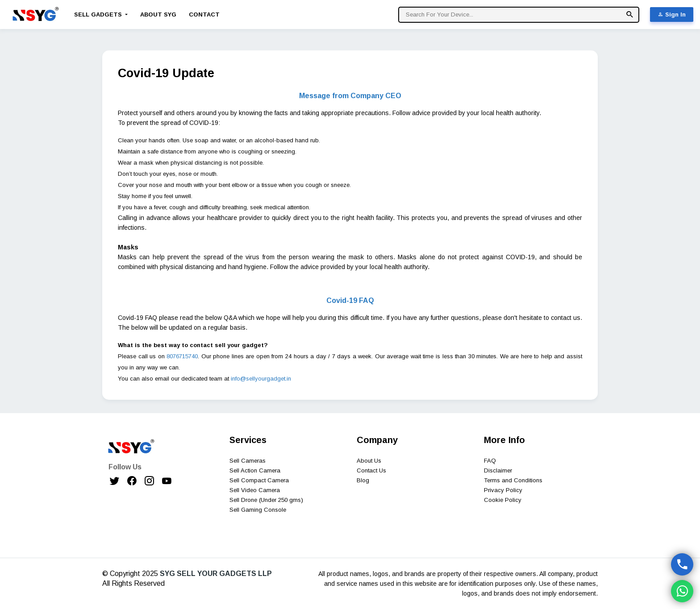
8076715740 (182, 356)
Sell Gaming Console (258, 510)
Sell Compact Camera (259, 480)
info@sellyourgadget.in (261, 379)
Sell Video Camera (255, 490)
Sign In (672, 14)
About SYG (158, 14)
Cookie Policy (503, 500)
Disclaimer (498, 470)
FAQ (490, 461)
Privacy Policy (503, 490)
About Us (369, 461)
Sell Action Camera (255, 470)
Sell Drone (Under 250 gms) (266, 500)
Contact (204, 14)
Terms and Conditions (513, 480)
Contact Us (371, 470)
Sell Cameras (248, 461)
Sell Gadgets (99, 14)
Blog (363, 480)
